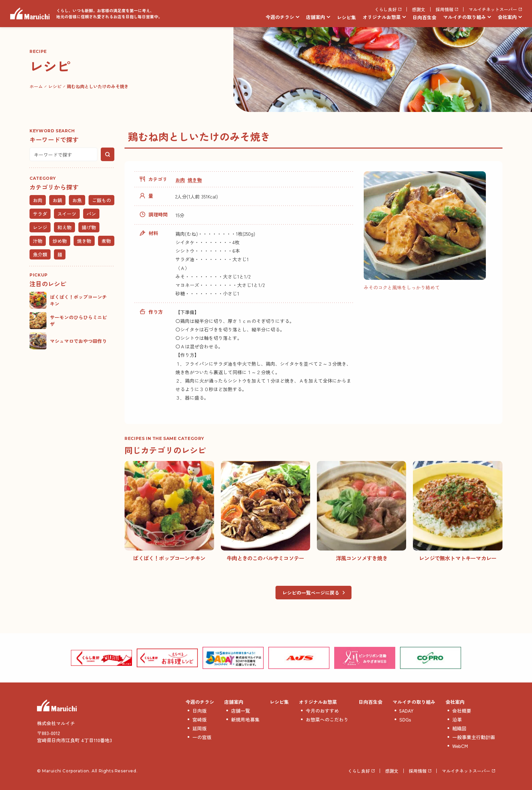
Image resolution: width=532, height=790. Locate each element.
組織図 (459, 728)
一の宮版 (202, 737)
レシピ (55, 86)
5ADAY (406, 711)
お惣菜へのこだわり (327, 719)
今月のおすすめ (322, 711)
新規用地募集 (245, 719)
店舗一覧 (241, 711)
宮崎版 (199, 719)
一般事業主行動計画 (474, 737)
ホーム (36, 86)
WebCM (460, 746)
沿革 (457, 719)
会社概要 (462, 711)
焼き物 (195, 180)
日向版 (199, 711)
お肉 (180, 180)
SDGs (405, 719)
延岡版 (199, 728)
